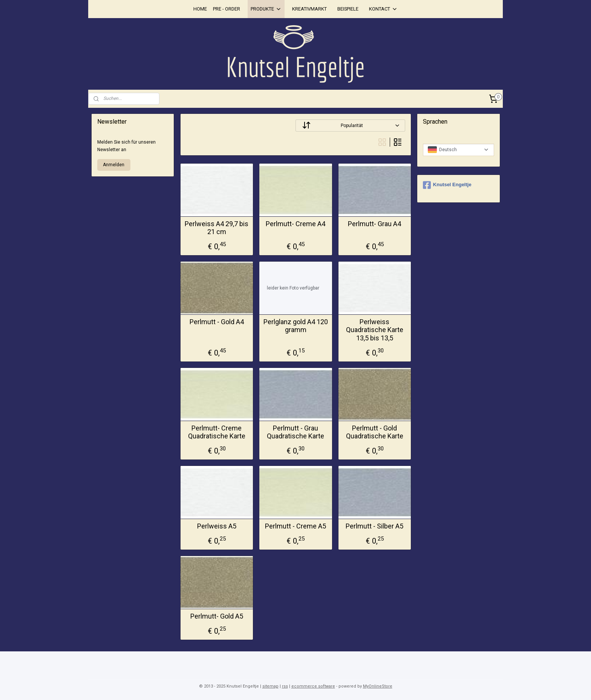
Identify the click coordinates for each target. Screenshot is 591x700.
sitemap (270, 686)
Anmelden (114, 165)
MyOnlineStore (378, 686)
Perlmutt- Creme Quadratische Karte (216, 432)
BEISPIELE (348, 9)
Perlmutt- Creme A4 (295, 224)
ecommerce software (313, 686)
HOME (200, 9)
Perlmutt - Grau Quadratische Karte (295, 432)
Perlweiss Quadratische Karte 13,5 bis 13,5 (374, 330)
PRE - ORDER (227, 9)
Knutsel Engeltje (447, 185)
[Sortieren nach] (350, 126)
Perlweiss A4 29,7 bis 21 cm (217, 228)
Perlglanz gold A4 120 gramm (295, 326)
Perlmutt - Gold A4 (216, 322)
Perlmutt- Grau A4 (374, 224)
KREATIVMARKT (309, 9)
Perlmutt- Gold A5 (216, 616)
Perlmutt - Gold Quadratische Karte (374, 432)
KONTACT (383, 9)
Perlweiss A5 (216, 526)
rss (285, 686)
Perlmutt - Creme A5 (295, 526)
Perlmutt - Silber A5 (374, 526)
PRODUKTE (266, 9)
